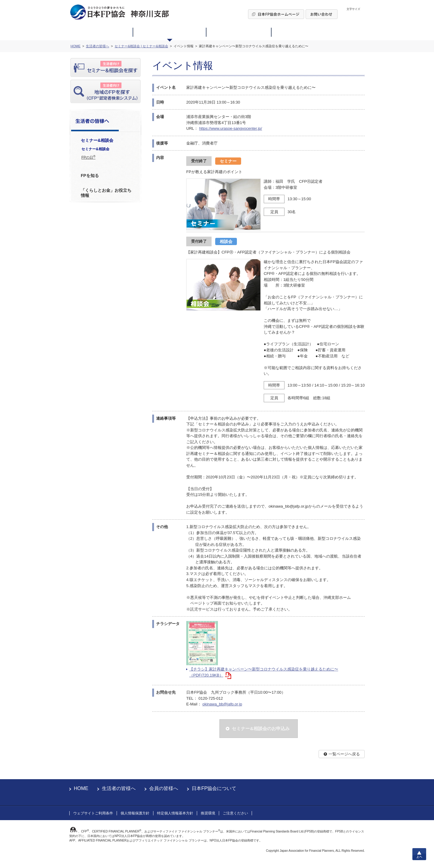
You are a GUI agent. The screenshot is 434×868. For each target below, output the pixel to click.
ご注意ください (235, 813)
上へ (419, 854)
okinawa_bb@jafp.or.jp (222, 704)
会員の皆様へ (164, 788)
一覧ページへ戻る (344, 754)
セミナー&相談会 (95, 149)
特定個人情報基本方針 (175, 813)
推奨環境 (208, 813)
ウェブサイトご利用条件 (93, 813)
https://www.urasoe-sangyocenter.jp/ (231, 128)
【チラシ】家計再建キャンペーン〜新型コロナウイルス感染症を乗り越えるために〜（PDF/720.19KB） (264, 672)
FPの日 (88, 157)
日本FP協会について (214, 788)
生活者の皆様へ (119, 788)
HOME (81, 788)
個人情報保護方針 (135, 813)
